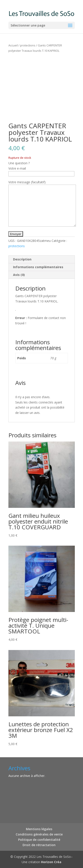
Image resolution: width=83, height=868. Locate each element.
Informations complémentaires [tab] (38, 267)
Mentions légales (39, 829)
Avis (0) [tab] (19, 275)
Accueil (13, 45)
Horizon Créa (51, 862)
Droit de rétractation (39, 845)
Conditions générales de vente (39, 834)
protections (28, 45)
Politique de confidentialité (39, 840)
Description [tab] (22, 259)
